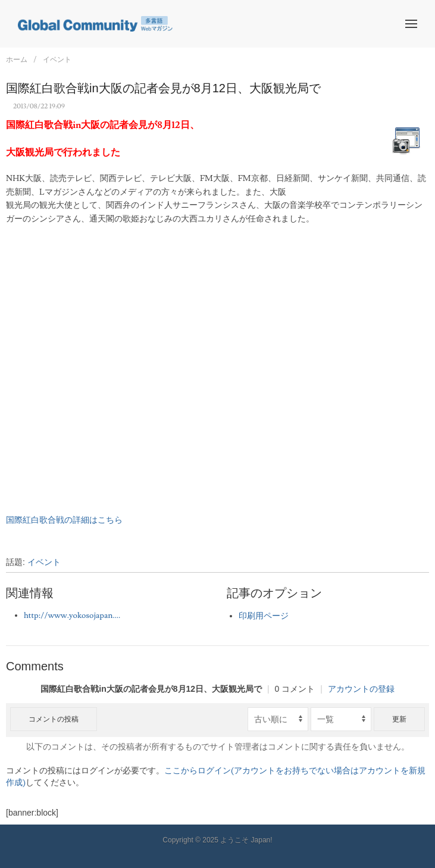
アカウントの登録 (361, 689)
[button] (411, 24)
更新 (399, 719)
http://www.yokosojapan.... (72, 616)
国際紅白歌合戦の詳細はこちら (64, 520)
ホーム (17, 60)
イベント (57, 60)
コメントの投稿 (54, 719)
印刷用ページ (264, 616)
